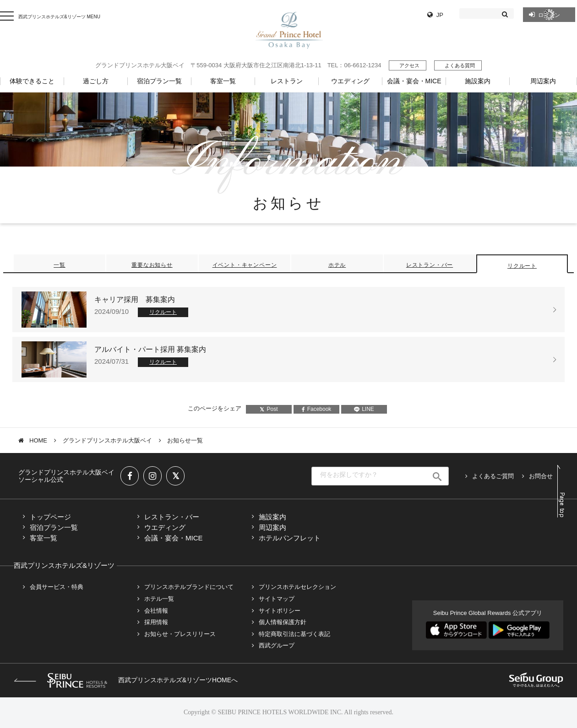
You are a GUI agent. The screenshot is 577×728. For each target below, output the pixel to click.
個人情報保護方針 (283, 622)
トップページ (50, 517)
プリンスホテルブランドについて (189, 587)
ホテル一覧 (159, 599)
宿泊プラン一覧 (54, 527)
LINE (364, 409)
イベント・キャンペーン (245, 265)
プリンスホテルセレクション (297, 587)
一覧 (60, 265)
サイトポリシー (280, 611)
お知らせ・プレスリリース (180, 634)
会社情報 (156, 611)
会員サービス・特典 (57, 587)
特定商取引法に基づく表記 (294, 634)
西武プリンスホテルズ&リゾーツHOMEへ (126, 680)
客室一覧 (44, 538)
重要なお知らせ (152, 265)
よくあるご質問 (493, 476)
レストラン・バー (430, 265)
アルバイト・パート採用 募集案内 (150, 349)
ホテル (337, 265)
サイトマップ (277, 599)
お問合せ (541, 476)
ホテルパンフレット (290, 538)
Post (269, 409)
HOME (38, 440)
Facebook (317, 409)
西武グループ (277, 645)
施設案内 (272, 517)
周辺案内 (272, 527)
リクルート (522, 266)
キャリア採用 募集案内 (135, 299)
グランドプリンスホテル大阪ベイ (107, 440)
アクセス (409, 65)
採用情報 (156, 622)
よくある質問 (460, 65)
